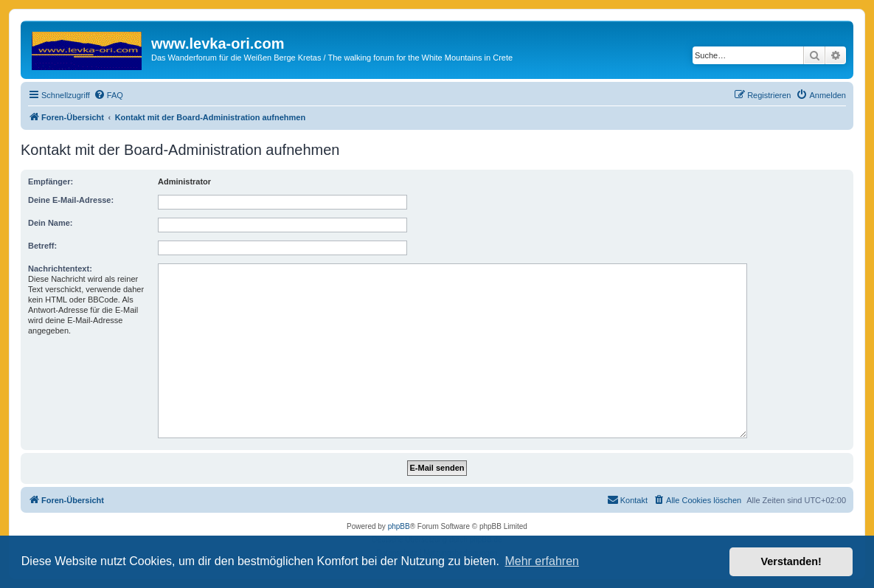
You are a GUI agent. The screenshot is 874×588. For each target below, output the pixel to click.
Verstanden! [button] (791, 561)
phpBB (399, 526)
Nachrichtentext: (60, 269)
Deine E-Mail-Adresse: (71, 200)
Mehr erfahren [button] (542, 561)
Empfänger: (51, 181)
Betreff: (42, 246)
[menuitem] (108, 95)
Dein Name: (51, 223)
